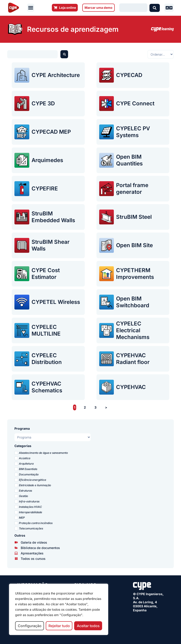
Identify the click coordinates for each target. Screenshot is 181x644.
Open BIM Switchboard (133, 302)
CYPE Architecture (56, 75)
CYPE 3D (43, 103)
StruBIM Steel (134, 217)
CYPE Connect (135, 103)
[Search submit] (155, 8)
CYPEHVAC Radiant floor (133, 359)
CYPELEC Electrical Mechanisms (133, 330)
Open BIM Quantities (129, 160)
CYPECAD (129, 75)
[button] (31, 8)
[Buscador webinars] (32, 54)
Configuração (30, 626)
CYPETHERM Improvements (135, 274)
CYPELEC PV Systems (133, 132)
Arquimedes (47, 160)
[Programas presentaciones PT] (53, 437)
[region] (59, 609)
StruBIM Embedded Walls (53, 217)
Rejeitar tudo (59, 626)
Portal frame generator (132, 189)
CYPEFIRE (45, 189)
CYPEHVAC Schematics (47, 387)
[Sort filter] (161, 54)
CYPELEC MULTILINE (46, 330)
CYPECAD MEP (51, 132)
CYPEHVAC (131, 387)
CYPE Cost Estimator (46, 274)
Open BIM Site (134, 245)
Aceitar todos (88, 626)
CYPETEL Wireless (56, 302)
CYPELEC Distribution (47, 359)
